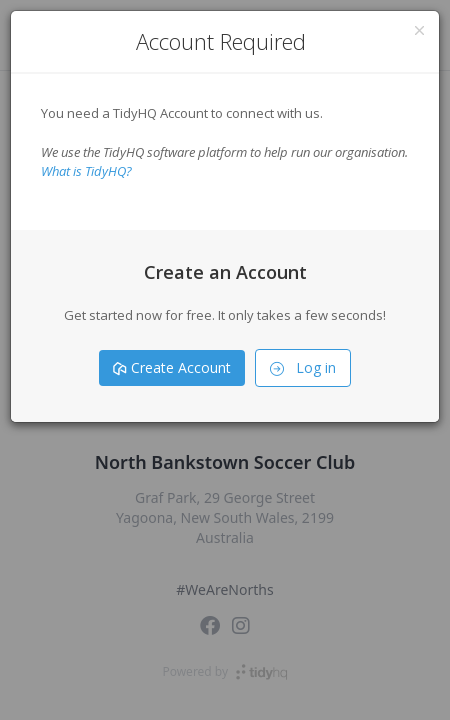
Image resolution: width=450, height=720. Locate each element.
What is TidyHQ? (86, 171)
